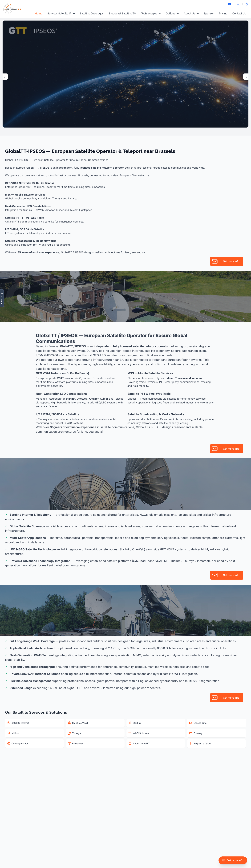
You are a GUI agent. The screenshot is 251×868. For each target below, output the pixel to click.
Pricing (223, 14)
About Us (191, 14)
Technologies (151, 14)
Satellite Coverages (92, 14)
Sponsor (209, 14)
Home (39, 14)
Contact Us (239, 14)
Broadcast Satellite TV (122, 14)
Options (172, 14)
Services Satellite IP (61, 14)
